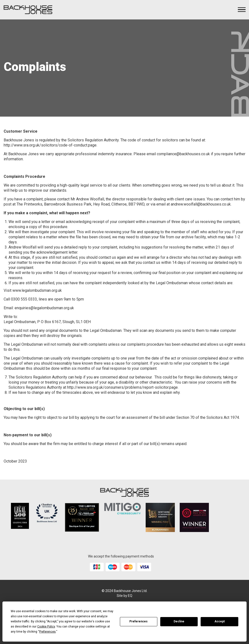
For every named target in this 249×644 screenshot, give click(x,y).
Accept (220, 621)
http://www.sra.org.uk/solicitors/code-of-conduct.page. (50, 145)
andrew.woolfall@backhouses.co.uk (201, 204)
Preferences (138, 621)
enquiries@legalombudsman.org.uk (44, 308)
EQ (130, 596)
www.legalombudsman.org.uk (37, 290)
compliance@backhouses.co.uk (183, 154)
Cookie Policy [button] (46, 627)
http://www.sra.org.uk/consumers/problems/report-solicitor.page (122, 387)
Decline (179, 621)
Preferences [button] (47, 632)
